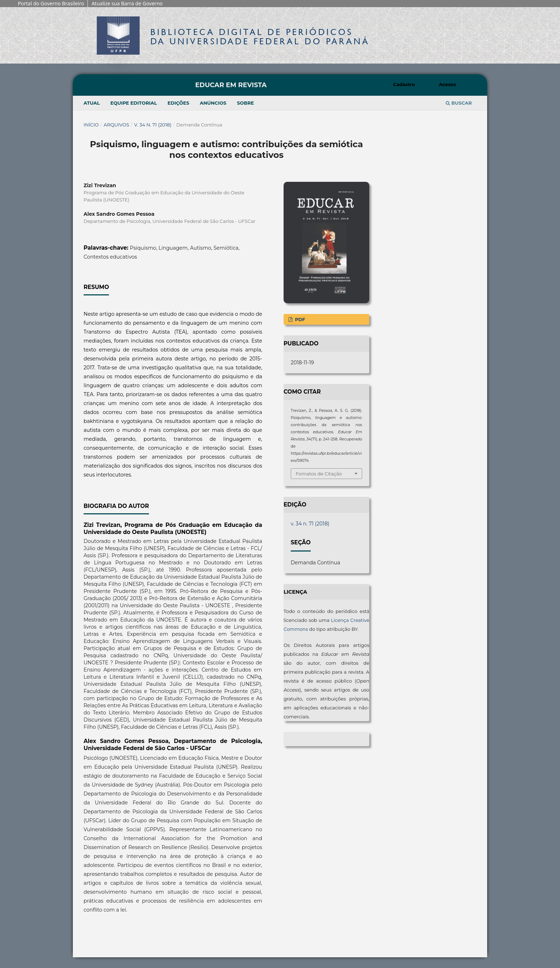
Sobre (245, 103)
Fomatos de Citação (319, 474)
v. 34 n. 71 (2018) (153, 125)
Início (91, 125)
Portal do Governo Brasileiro (51, 3)
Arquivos (116, 125)
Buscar (459, 103)
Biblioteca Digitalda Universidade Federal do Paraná (260, 37)
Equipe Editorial (134, 103)
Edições (178, 103)
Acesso (447, 84)
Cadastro (404, 84)
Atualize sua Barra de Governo (127, 3)
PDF (299, 319)
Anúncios (213, 103)
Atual (92, 103)
